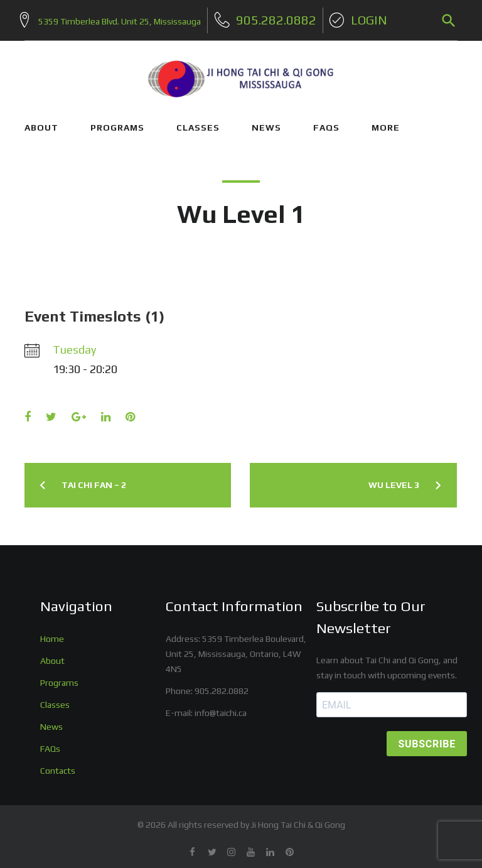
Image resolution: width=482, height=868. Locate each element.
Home (52, 634)
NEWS (266, 122)
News (51, 722)
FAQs (326, 122)
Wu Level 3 (394, 480)
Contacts (58, 765)
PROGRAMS (117, 122)
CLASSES (198, 122)
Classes (55, 700)
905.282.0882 (222, 686)
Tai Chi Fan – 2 (94, 480)
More (386, 122)
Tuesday (74, 344)
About (52, 656)
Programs (59, 678)
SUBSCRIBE (427, 739)
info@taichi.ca (221, 708)
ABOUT (41, 122)
